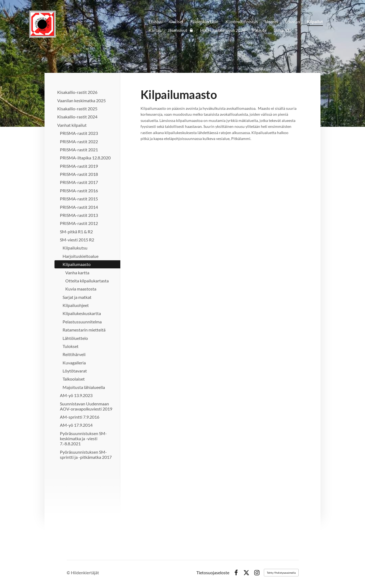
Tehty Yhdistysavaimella (281, 573)
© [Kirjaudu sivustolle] (69, 572)
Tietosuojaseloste (213, 573)
